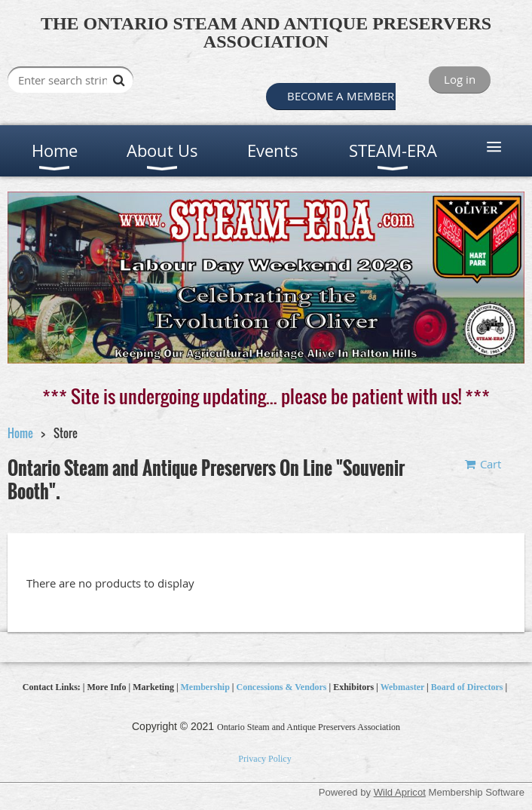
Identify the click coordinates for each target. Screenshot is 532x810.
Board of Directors (467, 687)
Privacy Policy (264, 759)
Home (20, 433)
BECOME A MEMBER (338, 96)
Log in (460, 79)
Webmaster (402, 687)
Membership (205, 687)
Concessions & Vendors (282, 687)
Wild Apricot (400, 792)
